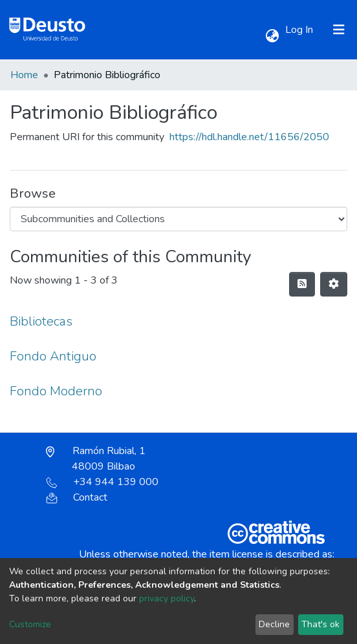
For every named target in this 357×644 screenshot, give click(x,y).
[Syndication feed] (302, 284)
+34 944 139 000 (102, 482)
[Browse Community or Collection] (178, 219)
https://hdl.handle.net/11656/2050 (249, 137)
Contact (77, 497)
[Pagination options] (334, 284)
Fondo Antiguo (53, 356)
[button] (272, 36)
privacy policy (167, 598)
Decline (274, 624)
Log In (300, 30)
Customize (30, 624)
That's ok (320, 624)
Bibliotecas (41, 321)
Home (24, 75)
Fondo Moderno (56, 391)
